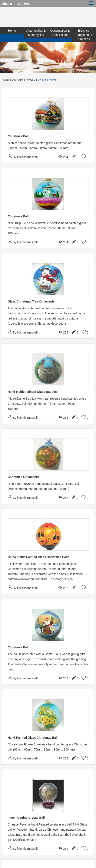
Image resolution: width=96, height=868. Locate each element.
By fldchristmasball (23, 156)
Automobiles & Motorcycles (36, 33)
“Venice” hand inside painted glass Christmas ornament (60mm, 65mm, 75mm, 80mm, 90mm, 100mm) (44, 146)
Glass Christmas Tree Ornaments (31, 301)
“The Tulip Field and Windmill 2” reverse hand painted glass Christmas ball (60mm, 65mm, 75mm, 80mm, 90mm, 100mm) (47, 228)
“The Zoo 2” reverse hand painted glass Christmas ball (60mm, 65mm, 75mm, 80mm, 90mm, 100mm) (44, 486)
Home (12, 31)
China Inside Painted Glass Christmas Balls (38, 557)
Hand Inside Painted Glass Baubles (33, 392)
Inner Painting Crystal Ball (26, 818)
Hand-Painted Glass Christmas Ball (33, 738)
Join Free (24, 4)
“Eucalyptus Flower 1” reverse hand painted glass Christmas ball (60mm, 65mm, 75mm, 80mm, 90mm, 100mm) (47, 747)
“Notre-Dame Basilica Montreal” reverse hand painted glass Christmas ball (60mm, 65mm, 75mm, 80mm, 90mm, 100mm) (47, 404)
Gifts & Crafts (46, 80)
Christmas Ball (18, 136)
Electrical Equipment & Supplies (84, 35)
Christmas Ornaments (23, 477)
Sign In (7, 4)
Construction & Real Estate (60, 33)
